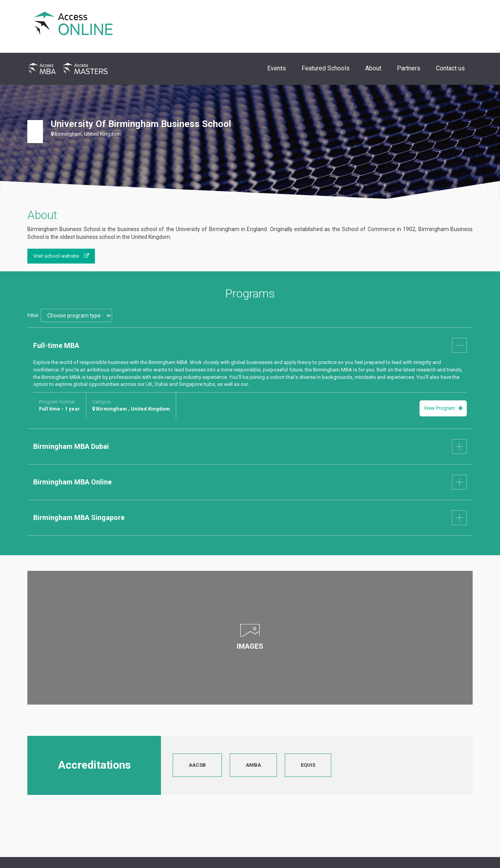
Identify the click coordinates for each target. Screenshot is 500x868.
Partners (409, 68)
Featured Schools (326, 68)
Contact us (450, 68)
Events (277, 68)
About (373, 68)
